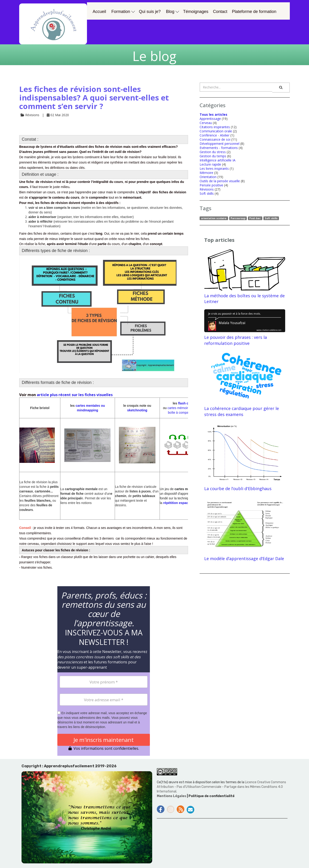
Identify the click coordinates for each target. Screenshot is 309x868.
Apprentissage (210, 119)
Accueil (99, 12)
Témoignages (196, 12)
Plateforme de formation (254, 12)
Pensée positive (211, 185)
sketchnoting (137, 410)
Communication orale (216, 131)
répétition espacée (178, 503)
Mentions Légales (172, 796)
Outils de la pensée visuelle (220, 181)
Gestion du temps (213, 156)
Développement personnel (219, 144)
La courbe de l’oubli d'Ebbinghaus (245, 457)
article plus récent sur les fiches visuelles (74, 395)
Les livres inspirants (214, 168)
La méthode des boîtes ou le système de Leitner (245, 277)
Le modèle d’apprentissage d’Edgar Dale (245, 529)
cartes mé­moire (179, 408)
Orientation (208, 177)
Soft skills (207, 193)
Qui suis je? (150, 12)
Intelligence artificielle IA (218, 160)
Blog (173, 12)
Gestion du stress (213, 152)
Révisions (207, 189)
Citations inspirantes (215, 127)
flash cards (186, 403)
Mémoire (206, 173)
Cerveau (206, 123)
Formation (123, 12)
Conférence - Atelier (215, 135)
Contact (220, 12)
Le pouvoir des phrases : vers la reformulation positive (245, 328)
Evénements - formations (219, 148)
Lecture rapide (210, 164)
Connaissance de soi (215, 139)
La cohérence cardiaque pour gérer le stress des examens (245, 384)
